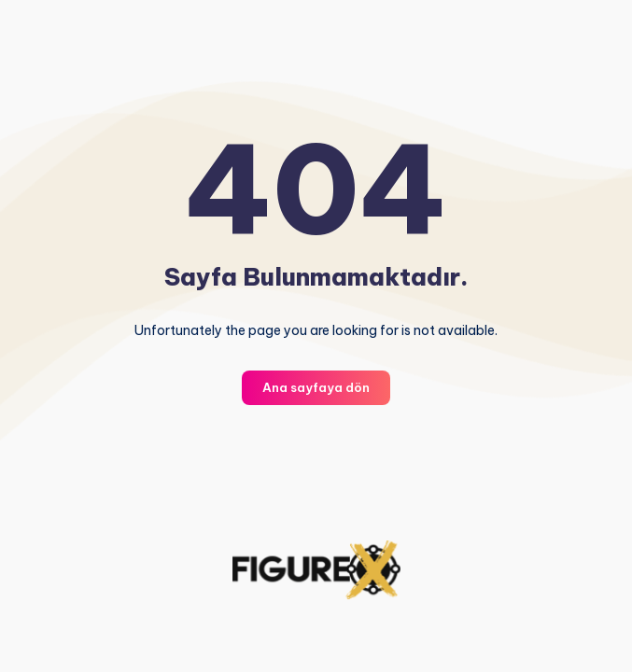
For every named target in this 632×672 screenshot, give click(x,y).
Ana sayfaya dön (316, 387)
